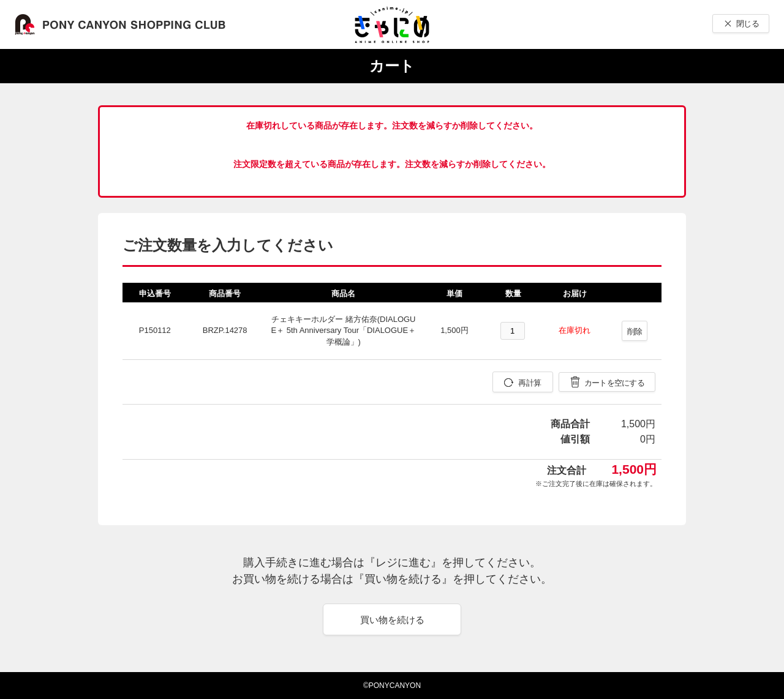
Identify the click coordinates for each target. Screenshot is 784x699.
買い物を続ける (392, 620)
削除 (635, 331)
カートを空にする (614, 383)
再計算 (530, 383)
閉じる (748, 24)
